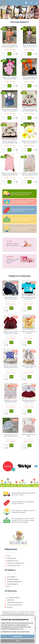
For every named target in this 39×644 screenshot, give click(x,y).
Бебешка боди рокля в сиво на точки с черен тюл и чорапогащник (11, 298)
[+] (6, 54)
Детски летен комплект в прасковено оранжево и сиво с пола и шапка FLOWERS (10, 46)
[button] (19, 18)
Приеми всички (17, 636)
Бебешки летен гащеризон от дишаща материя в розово (10, 174)
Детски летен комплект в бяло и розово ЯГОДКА (10, 78)
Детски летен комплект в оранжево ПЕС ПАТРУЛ (30, 78)
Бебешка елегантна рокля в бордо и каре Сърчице (11, 332)
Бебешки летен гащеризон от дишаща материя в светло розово (30, 174)
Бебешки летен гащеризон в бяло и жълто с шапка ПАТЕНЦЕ (30, 142)
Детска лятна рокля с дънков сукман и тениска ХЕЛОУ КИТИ (10, 110)
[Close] (34, 617)
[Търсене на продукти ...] (31, 3)
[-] (2, 54)
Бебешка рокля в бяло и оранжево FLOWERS (11, 401)
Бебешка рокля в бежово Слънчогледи (29, 367)
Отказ (17, 641)
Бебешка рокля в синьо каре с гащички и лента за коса (11, 435)
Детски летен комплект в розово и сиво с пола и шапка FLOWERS (30, 46)
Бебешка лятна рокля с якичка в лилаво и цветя (11, 367)
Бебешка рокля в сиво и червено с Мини (29, 401)
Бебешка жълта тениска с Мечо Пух (29, 332)
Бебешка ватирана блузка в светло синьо (29, 298)
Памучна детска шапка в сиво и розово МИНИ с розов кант (30, 110)
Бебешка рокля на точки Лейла (29, 435)
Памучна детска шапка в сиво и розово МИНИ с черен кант (10, 142)
